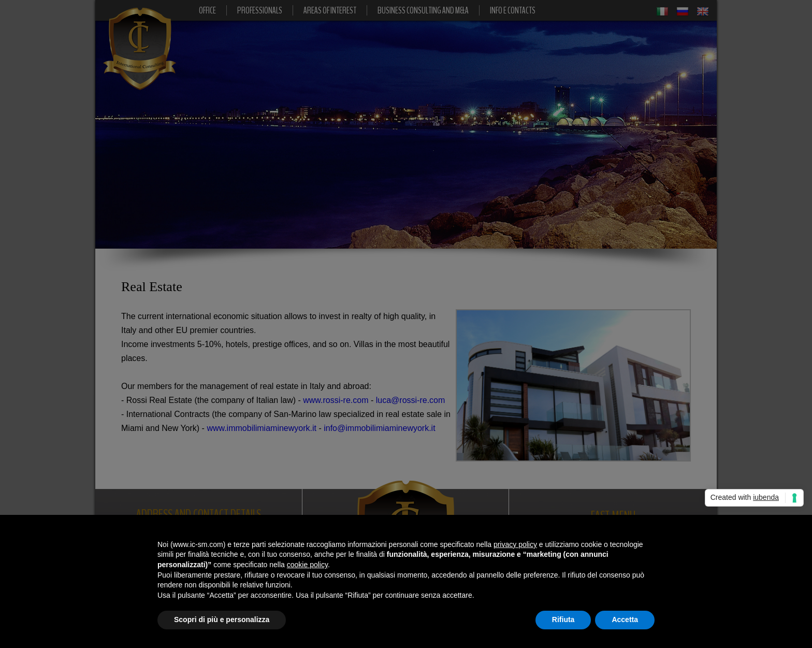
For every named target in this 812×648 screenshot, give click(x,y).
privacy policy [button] (515, 544)
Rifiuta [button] (563, 620)
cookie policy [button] (307, 565)
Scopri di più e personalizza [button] (222, 620)
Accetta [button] (625, 620)
